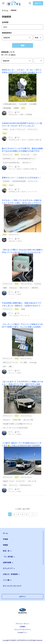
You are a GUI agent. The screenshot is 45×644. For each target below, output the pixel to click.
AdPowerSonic (26, 485)
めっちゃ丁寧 (29, 420)
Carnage (34, 362)
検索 (23, 45)
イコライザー (21, 481)
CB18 (6, 129)
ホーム (5, 10)
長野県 (17, 108)
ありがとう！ (28, 162)
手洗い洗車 (17, 420)
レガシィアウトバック (18, 129)
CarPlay (38, 284)
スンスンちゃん (27, 284)
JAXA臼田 (23, 104)
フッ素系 (24, 362)
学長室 (5, 539)
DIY (5, 366)
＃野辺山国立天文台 (10, 104)
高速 (23, 309)
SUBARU (7, 181)
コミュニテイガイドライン (23, 629)
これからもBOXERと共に (12, 162)
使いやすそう (25, 288)
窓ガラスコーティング (11, 362)
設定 (5, 485)
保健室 (5, 545)
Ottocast (14, 288)
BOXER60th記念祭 (19, 181)
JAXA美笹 (33, 104)
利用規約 (23, 627)
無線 (5, 288)
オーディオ (33, 481)
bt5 (24, 108)
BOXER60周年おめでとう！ (27, 159)
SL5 (35, 155)
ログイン (38, 3)
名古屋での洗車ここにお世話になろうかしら (18, 424)
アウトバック (33, 129)
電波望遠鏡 (7, 108)
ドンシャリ (14, 485)
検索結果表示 (7, 33)
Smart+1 (7, 420)
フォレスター (26, 155)
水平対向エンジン (9, 159)
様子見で (35, 288)
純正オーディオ (9, 481)
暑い (11, 366)
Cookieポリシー (22, 632)
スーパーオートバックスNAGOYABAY (16, 428)
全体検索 (5, 22)
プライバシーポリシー (23, 624)
